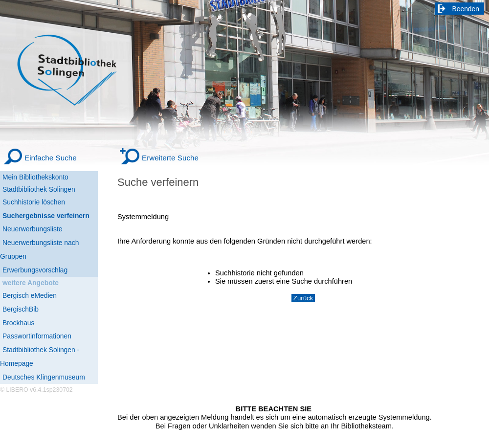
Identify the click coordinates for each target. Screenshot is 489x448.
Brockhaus (18, 323)
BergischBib (21, 309)
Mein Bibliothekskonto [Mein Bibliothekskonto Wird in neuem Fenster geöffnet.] (35, 177)
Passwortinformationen (37, 336)
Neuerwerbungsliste (33, 229)
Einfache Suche (51, 158)
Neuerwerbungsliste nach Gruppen (39, 249)
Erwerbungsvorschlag (35, 270)
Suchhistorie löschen (34, 202)
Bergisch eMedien (30, 295)
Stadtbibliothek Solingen (39, 189)
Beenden (466, 9)
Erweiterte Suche (170, 158)
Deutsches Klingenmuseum (44, 377)
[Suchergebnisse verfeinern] (49, 216)
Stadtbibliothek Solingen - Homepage (40, 357)
